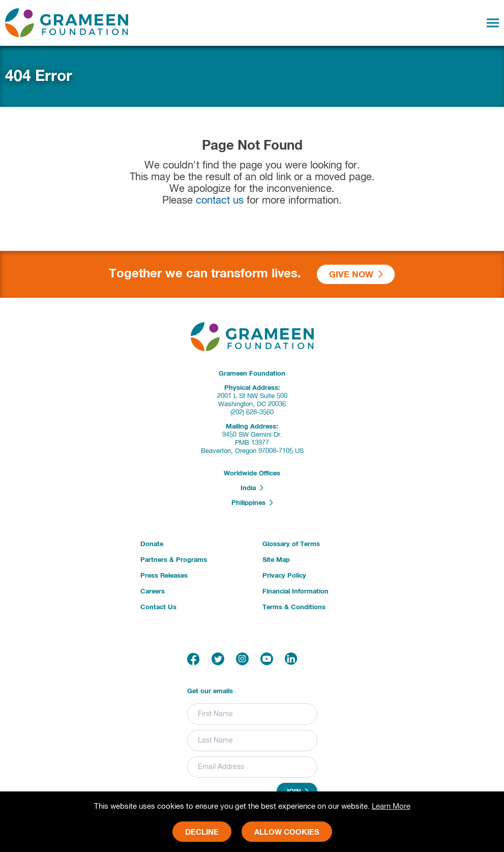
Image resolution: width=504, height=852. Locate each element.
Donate (152, 544)
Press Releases (164, 576)
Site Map (276, 560)
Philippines (252, 503)
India (252, 488)
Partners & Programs (174, 560)
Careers (153, 592)
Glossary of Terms (291, 544)
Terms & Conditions (294, 607)
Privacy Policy (284, 576)
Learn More (391, 806)
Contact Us (158, 607)
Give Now (356, 275)
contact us (220, 201)
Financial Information (295, 592)
